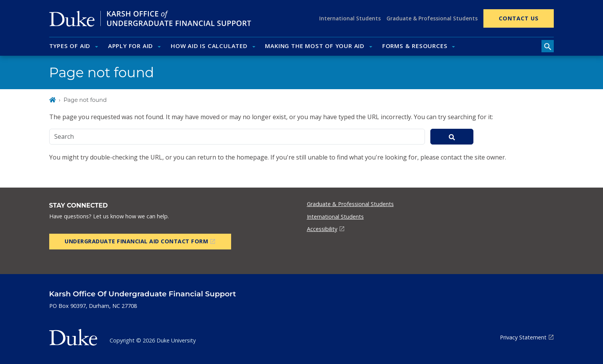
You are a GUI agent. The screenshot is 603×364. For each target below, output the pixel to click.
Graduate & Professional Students (432, 18)
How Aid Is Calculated (209, 46)
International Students (350, 18)
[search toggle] (548, 46)
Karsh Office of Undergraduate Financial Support (143, 294)
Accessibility (322, 229)
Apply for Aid (131, 46)
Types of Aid (70, 46)
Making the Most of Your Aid (315, 46)
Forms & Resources (415, 46)
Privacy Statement (523, 337)
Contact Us (519, 18)
